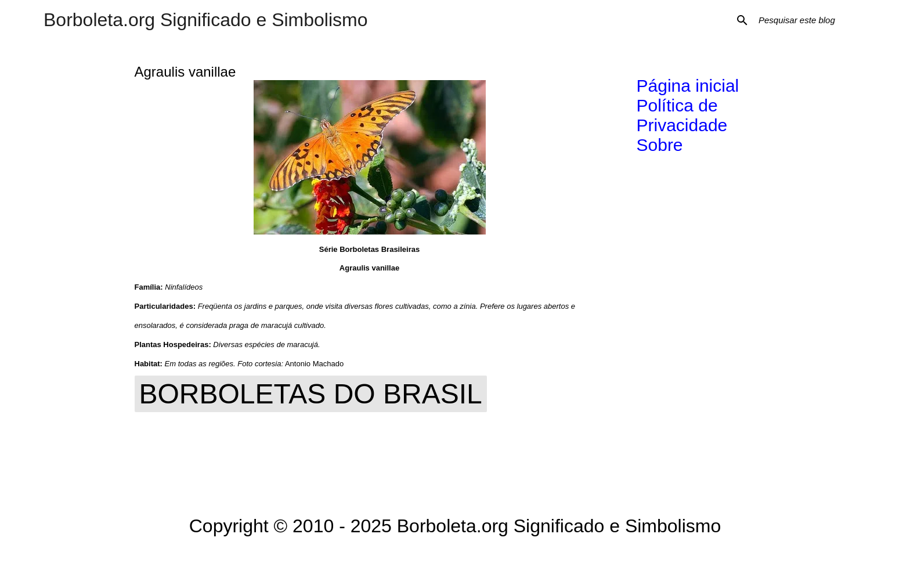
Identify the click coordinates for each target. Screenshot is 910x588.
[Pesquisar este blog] (815, 20)
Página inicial (688, 86)
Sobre (660, 145)
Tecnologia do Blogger (455, 562)
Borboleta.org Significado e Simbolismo (206, 20)
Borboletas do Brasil (311, 394)
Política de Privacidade (682, 115)
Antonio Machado (314, 364)
